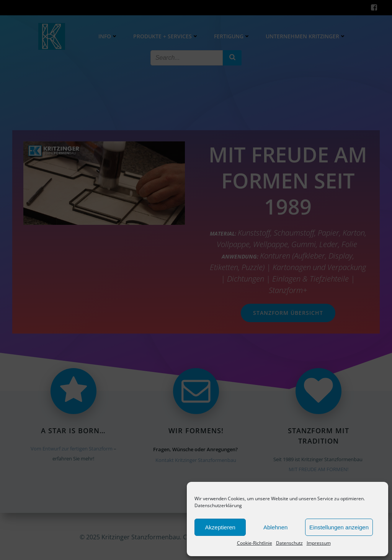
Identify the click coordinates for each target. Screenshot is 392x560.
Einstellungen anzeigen (339, 527)
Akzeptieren (220, 527)
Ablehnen (275, 527)
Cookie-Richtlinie (255, 543)
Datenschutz (289, 543)
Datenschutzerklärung (218, 505)
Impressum (319, 543)
